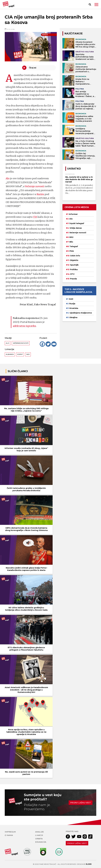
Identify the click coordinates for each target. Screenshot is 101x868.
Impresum (10, 832)
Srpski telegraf (77, 223)
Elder (89, 864)
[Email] (54, 344)
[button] (96, 5)
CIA (35, 217)
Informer (73, 214)
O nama (9, 835)
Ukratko (74, 169)
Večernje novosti (35, 186)
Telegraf (74, 246)
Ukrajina (73, 317)
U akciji (39, 835)
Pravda (73, 279)
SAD (28, 354)
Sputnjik (74, 265)
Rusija (72, 304)
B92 (71, 237)
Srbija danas (76, 228)
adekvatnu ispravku (25, 326)
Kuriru (41, 194)
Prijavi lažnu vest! (77, 843)
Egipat (20, 354)
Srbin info (75, 256)
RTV (72, 274)
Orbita (39, 839)
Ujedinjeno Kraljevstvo (81, 313)
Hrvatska (74, 308)
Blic (71, 242)
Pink (72, 251)
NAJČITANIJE (74, 33)
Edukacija (41, 842)
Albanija (10, 354)
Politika (74, 269)
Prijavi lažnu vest (80, 803)
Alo (8, 178)
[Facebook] (42, 344)
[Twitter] (48, 344)
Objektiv (74, 260)
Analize (40, 832)
